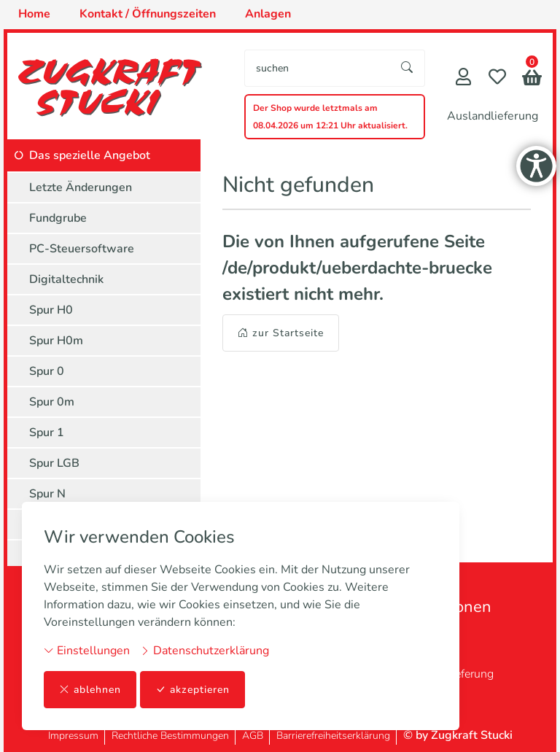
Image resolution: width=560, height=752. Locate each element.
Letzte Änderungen (81, 187)
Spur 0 (47, 371)
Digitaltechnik (66, 279)
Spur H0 (51, 310)
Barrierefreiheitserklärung (333, 736)
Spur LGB (54, 463)
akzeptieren (192, 690)
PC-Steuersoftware (82, 249)
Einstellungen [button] (87, 651)
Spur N (47, 494)
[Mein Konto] (463, 78)
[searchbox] (318, 68)
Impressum (73, 736)
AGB (253, 736)
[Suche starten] (408, 68)
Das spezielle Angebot (90, 155)
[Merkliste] (497, 78)
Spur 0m (52, 402)
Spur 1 (47, 433)
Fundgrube (58, 218)
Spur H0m (56, 341)
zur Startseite (281, 333)
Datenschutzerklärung (205, 651)
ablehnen (90, 690)
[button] (532, 79)
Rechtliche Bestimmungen (170, 736)
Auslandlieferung (493, 116)
